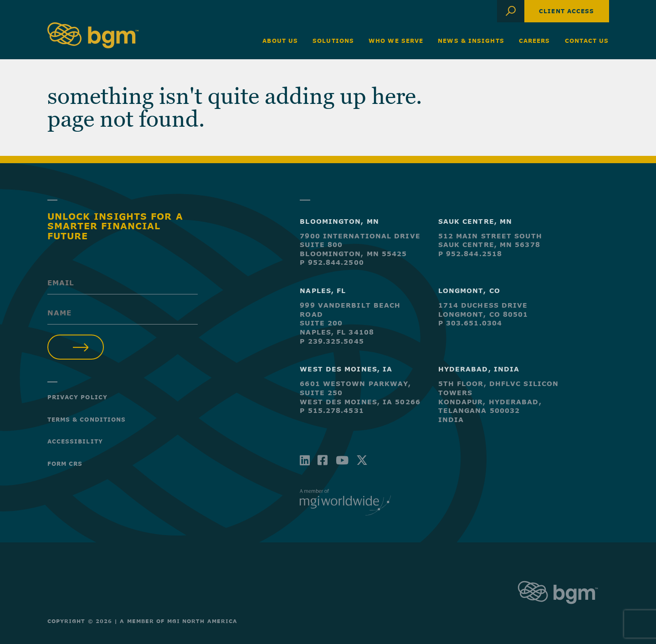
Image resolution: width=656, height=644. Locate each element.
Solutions (333, 41)
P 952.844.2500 (332, 262)
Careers (535, 41)
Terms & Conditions (87, 419)
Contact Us (587, 41)
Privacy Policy (77, 397)
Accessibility (75, 441)
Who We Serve (396, 41)
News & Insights (471, 41)
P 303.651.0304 (470, 323)
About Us (280, 41)
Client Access (566, 11)
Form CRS (65, 464)
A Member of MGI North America (179, 621)
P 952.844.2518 (470, 254)
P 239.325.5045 (332, 341)
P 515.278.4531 (332, 410)
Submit (76, 347)
